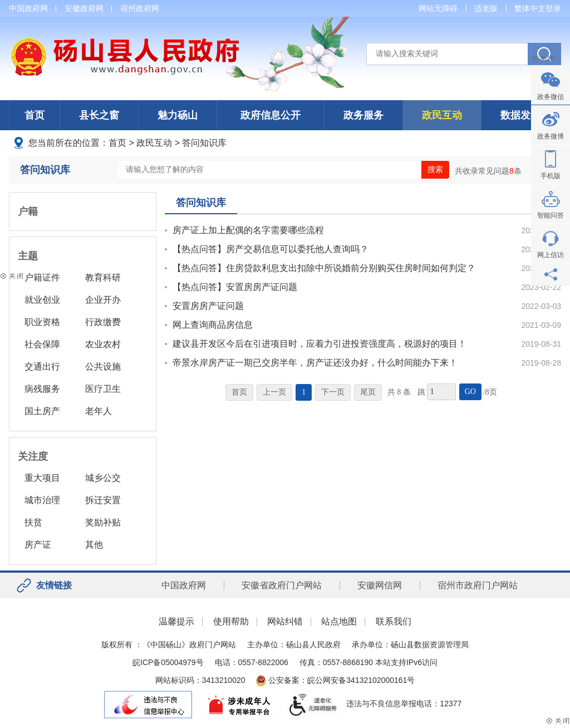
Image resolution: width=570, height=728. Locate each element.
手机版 (551, 176)
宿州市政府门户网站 (478, 585)
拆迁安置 (103, 500)
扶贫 (33, 522)
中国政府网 (28, 8)
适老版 (486, 8)
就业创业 (42, 300)
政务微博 (551, 136)
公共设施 (103, 367)
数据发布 (520, 115)
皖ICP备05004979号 (168, 662)
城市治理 (42, 500)
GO (470, 392)
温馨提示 (176, 621)
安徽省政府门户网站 (282, 585)
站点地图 (339, 621)
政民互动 (442, 115)
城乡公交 (103, 478)
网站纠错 (285, 621)
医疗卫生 (103, 389)
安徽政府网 (84, 8)
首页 (35, 115)
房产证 (38, 545)
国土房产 (42, 411)
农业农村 (103, 344)
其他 (94, 545)
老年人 (99, 411)
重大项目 (42, 478)
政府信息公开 (271, 115)
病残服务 (42, 389)
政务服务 (363, 115)
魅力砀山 (178, 115)
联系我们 (394, 621)
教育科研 (103, 277)
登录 (553, 8)
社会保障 (42, 344)
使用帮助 (231, 621)
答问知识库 (204, 143)
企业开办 (103, 300)
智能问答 (551, 215)
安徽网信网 (380, 585)
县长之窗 (99, 115)
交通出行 (42, 367)
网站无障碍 (438, 8)
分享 (551, 274)
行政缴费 (103, 322)
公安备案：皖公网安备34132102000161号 (335, 680)
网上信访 (551, 255)
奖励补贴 (103, 522)
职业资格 (42, 322)
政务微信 (551, 97)
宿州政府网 (140, 8)
